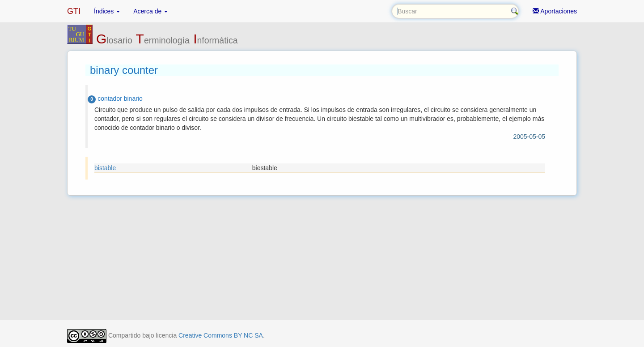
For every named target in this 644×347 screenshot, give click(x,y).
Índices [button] (107, 11)
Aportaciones (555, 11)
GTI (74, 11)
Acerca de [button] (150, 11)
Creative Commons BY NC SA (221, 335)
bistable (105, 168)
